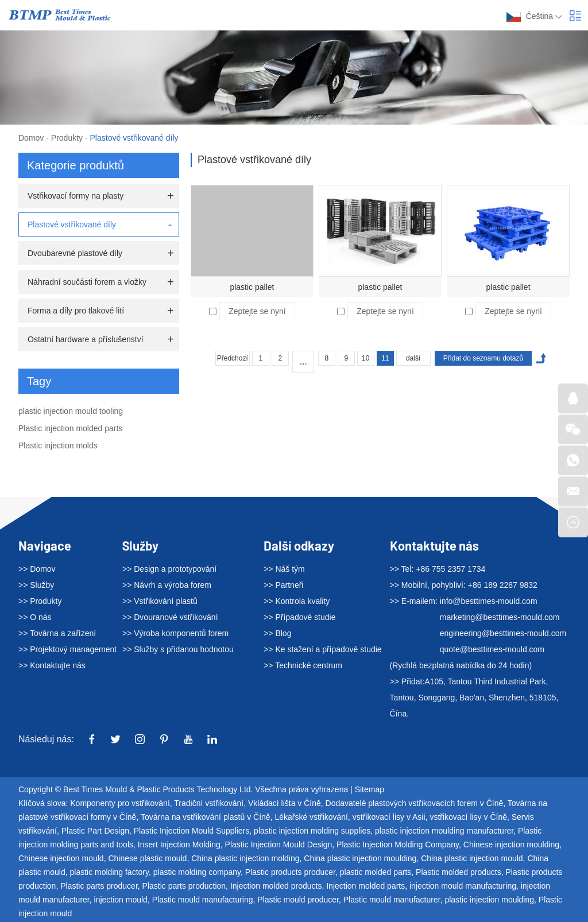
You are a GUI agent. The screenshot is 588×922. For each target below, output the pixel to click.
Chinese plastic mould (147, 858)
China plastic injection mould (472, 858)
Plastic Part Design (95, 831)
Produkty (67, 138)
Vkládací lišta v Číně (285, 803)
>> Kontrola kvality (297, 601)
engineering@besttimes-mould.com (503, 633)
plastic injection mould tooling (71, 411)
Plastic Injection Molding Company (398, 844)
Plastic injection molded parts (70, 428)
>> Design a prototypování (169, 569)
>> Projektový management (67, 649)
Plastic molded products (459, 872)
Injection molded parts (365, 886)
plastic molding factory (109, 872)
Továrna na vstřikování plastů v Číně (206, 817)
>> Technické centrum (303, 665)
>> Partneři (283, 585)
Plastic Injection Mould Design (279, 844)
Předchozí (233, 358)
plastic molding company (197, 872)
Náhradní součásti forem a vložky (87, 282)
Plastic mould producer (298, 900)
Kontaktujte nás (434, 545)
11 (385, 358)
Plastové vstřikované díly (134, 138)
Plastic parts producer (99, 886)
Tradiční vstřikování (209, 803)
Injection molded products (276, 886)
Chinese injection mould (61, 858)
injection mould (121, 900)
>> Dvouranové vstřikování (170, 617)
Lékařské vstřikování (311, 817)
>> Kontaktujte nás (52, 665)
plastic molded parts (376, 872)
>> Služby (36, 585)
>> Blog (277, 633)
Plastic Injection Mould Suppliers (192, 831)
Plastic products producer (290, 872)
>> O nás (35, 617)
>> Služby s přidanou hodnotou (178, 649)
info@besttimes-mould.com (489, 601)
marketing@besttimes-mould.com (500, 617)
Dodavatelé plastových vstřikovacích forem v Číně (415, 803)
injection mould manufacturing (463, 886)
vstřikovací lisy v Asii (389, 817)
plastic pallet (252, 287)
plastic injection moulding (489, 900)
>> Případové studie (299, 617)
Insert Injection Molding (179, 844)
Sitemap (370, 789)
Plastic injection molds (58, 445)
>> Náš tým (284, 569)
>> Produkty (40, 601)
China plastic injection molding (245, 858)
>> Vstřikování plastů (160, 601)
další (413, 358)
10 (365, 358)
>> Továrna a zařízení (57, 633)
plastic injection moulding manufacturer (444, 831)
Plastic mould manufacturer (392, 900)
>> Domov (37, 569)
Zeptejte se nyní (257, 311)
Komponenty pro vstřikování (120, 803)
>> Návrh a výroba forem (167, 585)
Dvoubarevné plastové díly (75, 253)
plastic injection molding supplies (312, 831)
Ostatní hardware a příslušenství (86, 339)
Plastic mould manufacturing (203, 900)
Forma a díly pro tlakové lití (76, 311)
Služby (140, 545)
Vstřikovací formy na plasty (76, 196)
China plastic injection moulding (360, 858)
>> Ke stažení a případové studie (322, 649)
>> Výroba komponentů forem (175, 633)
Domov (31, 138)
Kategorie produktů (76, 165)
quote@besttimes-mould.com (492, 649)
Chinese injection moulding (511, 844)
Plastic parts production (184, 886)
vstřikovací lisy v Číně (468, 817)
